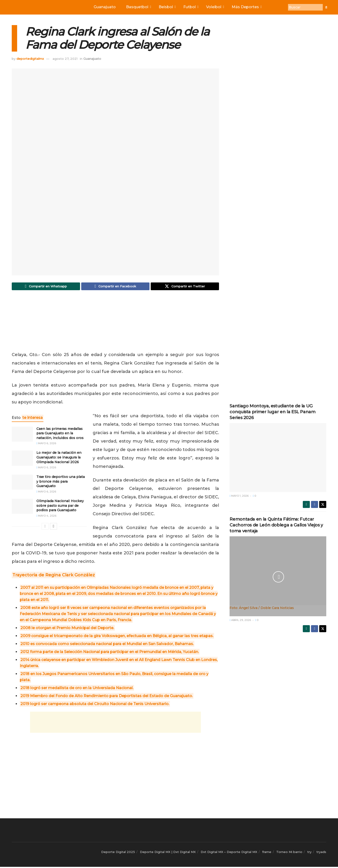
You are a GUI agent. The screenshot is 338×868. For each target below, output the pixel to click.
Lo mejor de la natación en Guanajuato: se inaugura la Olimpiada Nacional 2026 (59, 458)
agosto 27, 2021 (65, 59)
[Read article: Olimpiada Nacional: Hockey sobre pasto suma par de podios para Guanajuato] (22, 507)
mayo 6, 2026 (46, 444)
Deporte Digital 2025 (118, 853)
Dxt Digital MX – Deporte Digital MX (229, 853)
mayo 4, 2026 (46, 517)
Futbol (191, 7)
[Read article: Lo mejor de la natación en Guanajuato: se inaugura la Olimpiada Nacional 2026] (22, 459)
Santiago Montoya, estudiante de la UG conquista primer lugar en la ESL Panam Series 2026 (272, 412)
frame (267, 853)
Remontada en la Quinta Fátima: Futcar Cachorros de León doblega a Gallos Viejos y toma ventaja (276, 525)
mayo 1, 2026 (239, 496)
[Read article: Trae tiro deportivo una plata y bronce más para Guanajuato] (22, 483)
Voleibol (215, 7)
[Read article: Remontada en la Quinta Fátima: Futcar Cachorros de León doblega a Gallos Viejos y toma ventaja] (278, 573)
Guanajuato (105, 7)
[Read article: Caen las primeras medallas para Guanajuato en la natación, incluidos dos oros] (22, 435)
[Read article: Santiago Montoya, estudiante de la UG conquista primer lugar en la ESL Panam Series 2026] (278, 458)
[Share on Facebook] (115, 287)
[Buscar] (305, 7)
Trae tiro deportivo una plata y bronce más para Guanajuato (61, 483)
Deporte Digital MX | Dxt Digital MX (168, 853)
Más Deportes (246, 7)
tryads (321, 853)
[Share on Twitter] (185, 287)
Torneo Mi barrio (289, 853)
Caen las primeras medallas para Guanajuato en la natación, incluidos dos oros (60, 434)
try (309, 853)
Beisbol (167, 7)
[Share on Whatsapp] (46, 287)
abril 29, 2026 (240, 620)
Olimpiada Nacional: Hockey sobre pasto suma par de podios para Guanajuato (60, 507)
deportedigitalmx (30, 59)
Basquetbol (138, 7)
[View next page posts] (54, 527)
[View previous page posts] (45, 527)
